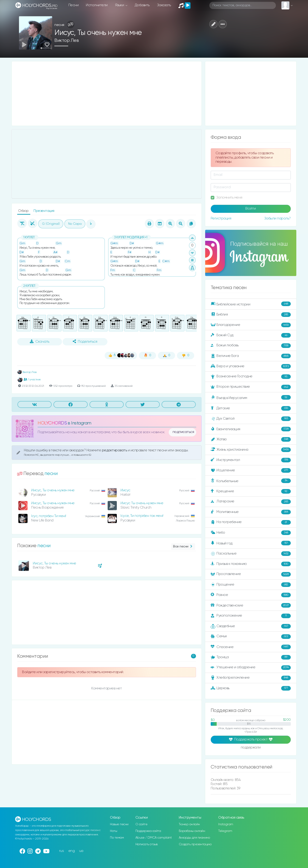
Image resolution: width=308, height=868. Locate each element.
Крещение (251, 491)
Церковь (251, 688)
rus (62, 851)
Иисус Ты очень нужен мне (142, 503)
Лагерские (251, 502)
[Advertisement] (107, 94)
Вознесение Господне (251, 377)
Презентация (44, 211)
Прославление (251, 574)
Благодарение (251, 325)
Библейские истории (251, 304)
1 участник (32, 379)
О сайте (141, 824)
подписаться (183, 432)
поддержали (251, 748)
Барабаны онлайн (192, 831)
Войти (251, 209)
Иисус (125, 490)
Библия (251, 315)
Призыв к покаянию (251, 564)
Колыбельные (251, 481)
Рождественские (251, 605)
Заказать (164, 5)
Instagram (226, 824)
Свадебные (251, 626)
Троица (251, 657)
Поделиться (85, 342)
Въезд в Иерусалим (251, 398)
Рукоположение (251, 616)
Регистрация (221, 218)
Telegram (225, 831)
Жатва (251, 439)
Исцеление (251, 470)
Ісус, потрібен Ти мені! (49, 516)
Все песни (183, 547)
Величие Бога (251, 356)
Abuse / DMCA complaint (154, 838)
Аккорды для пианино (194, 838)
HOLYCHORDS (52, 423)
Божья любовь (251, 346)
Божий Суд (251, 335)
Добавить (142, 5)
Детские (251, 408)
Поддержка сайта (148, 831)
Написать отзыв (147, 844)
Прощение (251, 585)
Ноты (113, 831)
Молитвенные (251, 512)
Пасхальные (251, 554)
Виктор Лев (67, 41)
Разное (251, 595)
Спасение (251, 647)
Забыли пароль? (277, 218)
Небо (251, 533)
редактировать (115, 450)
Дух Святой (251, 419)
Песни (74, 5)
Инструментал (251, 460)
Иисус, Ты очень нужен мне (53, 490)
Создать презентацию (195, 844)
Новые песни (119, 824)
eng (72, 851)
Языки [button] (120, 5)
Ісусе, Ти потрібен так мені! (142, 516)
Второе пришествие (251, 387)
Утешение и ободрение (251, 668)
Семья (251, 637)
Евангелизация (251, 429)
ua (81, 851)
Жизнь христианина (251, 450)
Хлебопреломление (251, 678)
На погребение (251, 522)
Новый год (251, 543)
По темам (117, 838)
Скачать (40, 342)
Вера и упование (251, 366)
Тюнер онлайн (189, 824)
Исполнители (97, 5)
